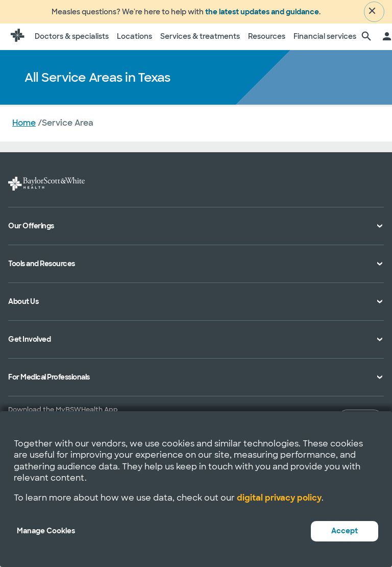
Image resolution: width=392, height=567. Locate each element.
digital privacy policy (279, 498)
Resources (267, 39)
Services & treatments (200, 39)
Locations (134, 39)
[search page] (366, 40)
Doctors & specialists (72, 39)
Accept (345, 531)
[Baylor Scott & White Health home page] (17, 40)
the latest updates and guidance (262, 13)
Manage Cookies (46, 531)
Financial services (325, 39)
